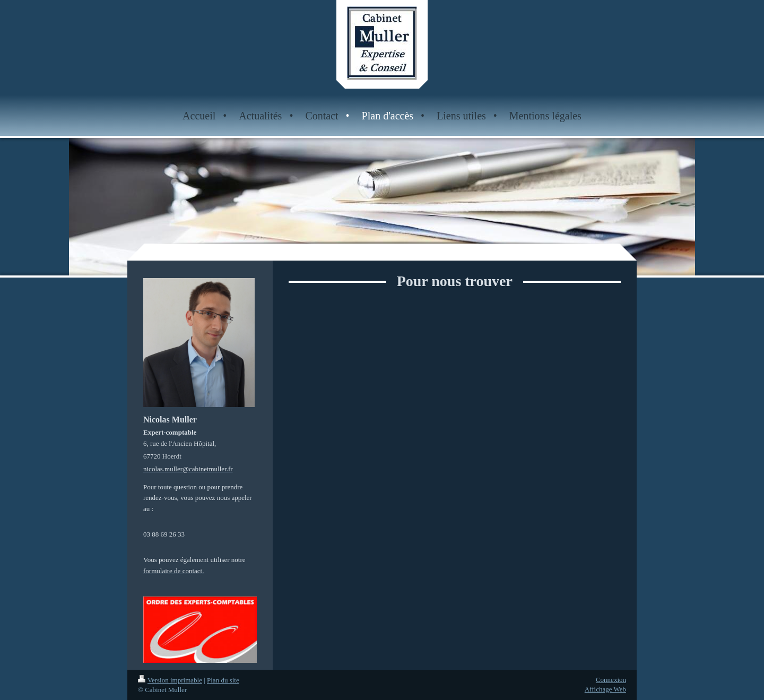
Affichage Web (605, 689)
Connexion (611, 680)
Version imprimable (170, 680)
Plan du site (223, 680)
